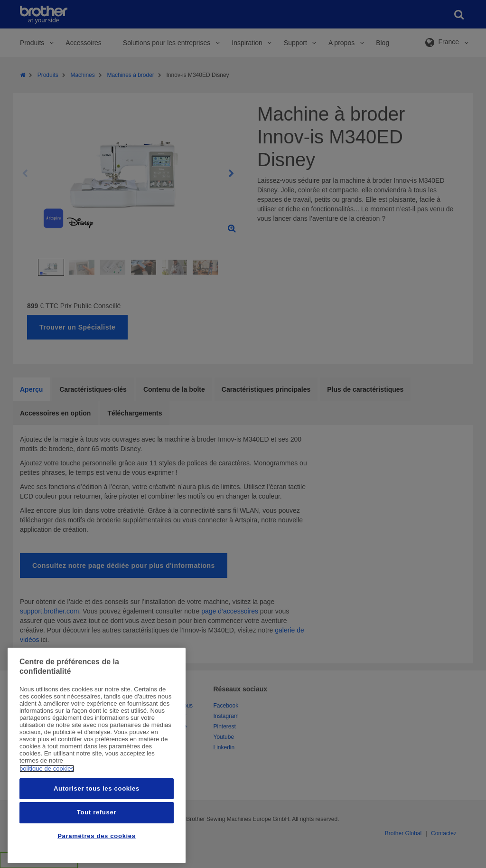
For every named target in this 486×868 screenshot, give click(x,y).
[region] (97, 755)
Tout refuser (97, 812)
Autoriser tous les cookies (97, 788)
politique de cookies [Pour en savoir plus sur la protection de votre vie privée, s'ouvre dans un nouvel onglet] (47, 769)
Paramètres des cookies (97, 836)
